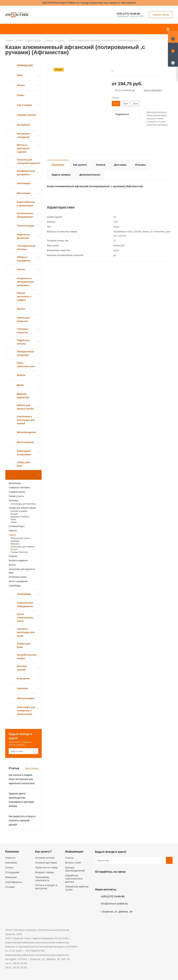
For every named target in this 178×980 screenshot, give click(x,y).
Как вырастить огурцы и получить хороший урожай (22, 820)
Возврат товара (44, 872)
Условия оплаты (45, 858)
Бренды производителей (75, 869)
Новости (10, 858)
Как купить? (43, 852)
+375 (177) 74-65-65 (128, 14)
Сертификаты (14, 882)
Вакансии (11, 877)
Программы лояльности (42, 879)
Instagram (116, 880)
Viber (133, 880)
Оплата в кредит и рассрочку (46, 887)
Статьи (69, 858)
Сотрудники (12, 872)
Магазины (11, 863)
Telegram (125, 880)
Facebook (107, 880)
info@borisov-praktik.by (114, 904)
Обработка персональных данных (74, 879)
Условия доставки (46, 863)
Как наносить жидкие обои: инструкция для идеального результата (22, 779)
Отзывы (10, 887)
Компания (12, 852)
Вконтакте (99, 880)
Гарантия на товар (46, 867)
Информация (74, 852)
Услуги (9, 867)
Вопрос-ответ (73, 863)
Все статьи (32, 768)
